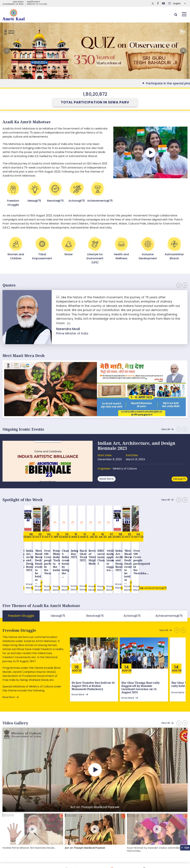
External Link (95, 51)
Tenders (49, 858)
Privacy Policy (64, 858)
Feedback (21, 858)
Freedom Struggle (19, 602)
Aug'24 (77, 643)
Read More (107, 479)
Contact (79, 858)
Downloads (35, 858)
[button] (183, 51)
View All (165, 429)
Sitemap (7, 858)
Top (185, 847)
